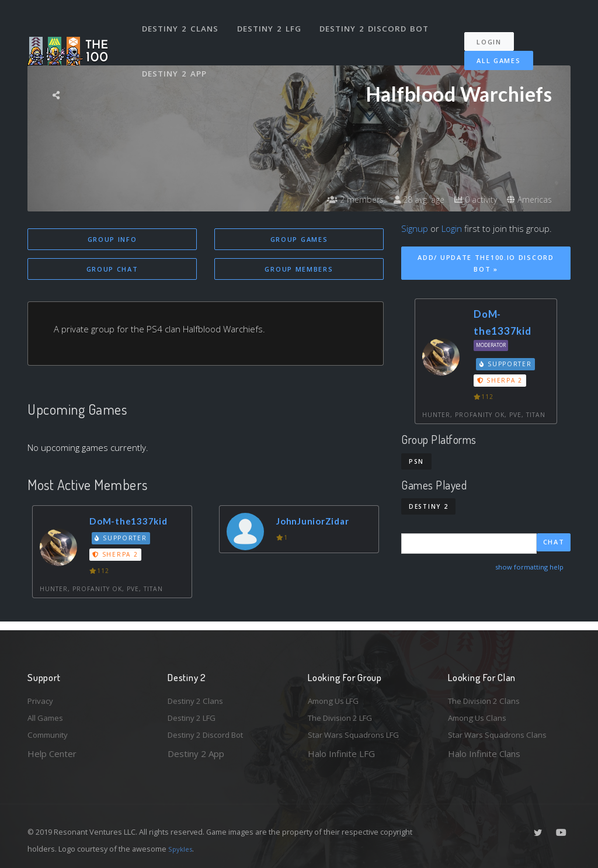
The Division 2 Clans (488, 696)
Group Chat (112, 270)
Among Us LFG (338, 696)
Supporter (123, 540)
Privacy (42, 696)
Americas (527, 200)
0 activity (467, 200)
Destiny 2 (428, 506)
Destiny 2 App (176, 55)
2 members (333, 200)
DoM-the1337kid (134, 523)
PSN (416, 461)
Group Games (299, 239)
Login (496, 29)
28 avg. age (404, 200)
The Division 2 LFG (345, 716)
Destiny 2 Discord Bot (378, 22)
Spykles (182, 849)
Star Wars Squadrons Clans (502, 734)
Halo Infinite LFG (341, 754)
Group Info (112, 239)
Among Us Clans (480, 716)
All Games (491, 48)
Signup (415, 228)
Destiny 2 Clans (182, 22)
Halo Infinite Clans (484, 754)
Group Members (299, 270)
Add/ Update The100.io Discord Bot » (486, 263)
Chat (554, 543)
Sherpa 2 (117, 557)
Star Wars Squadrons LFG (359, 734)
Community (50, 734)
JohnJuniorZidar (318, 523)
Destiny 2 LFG (272, 22)
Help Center (52, 754)
